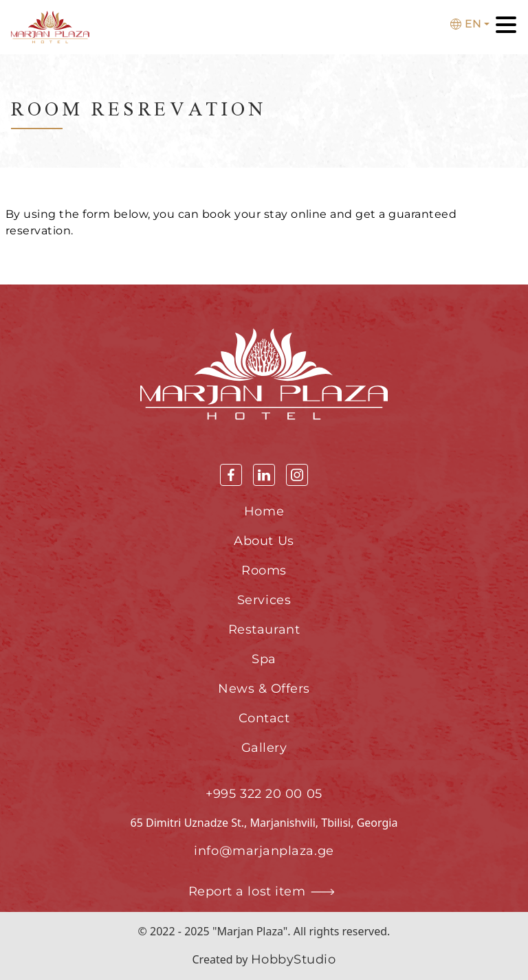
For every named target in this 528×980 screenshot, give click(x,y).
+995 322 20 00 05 (264, 794)
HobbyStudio (294, 959)
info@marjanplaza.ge (264, 851)
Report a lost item (264, 892)
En (465, 24)
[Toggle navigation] (506, 27)
